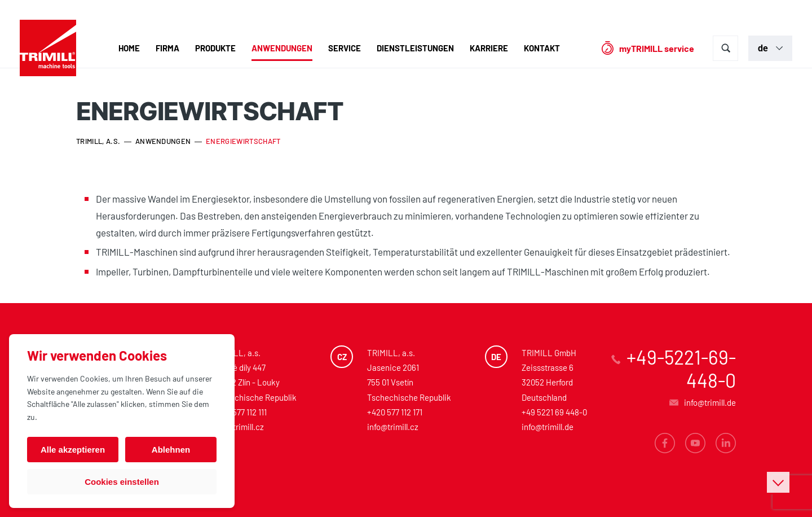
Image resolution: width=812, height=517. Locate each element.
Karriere (489, 48)
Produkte (215, 48)
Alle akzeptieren (73, 450)
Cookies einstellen (122, 482)
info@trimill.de (548, 427)
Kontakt (542, 48)
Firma (167, 48)
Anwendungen (282, 48)
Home (129, 48)
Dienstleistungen (415, 48)
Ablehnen (171, 450)
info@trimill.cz (238, 427)
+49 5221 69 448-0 (554, 412)
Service (345, 48)
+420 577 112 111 (240, 412)
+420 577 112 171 (395, 412)
